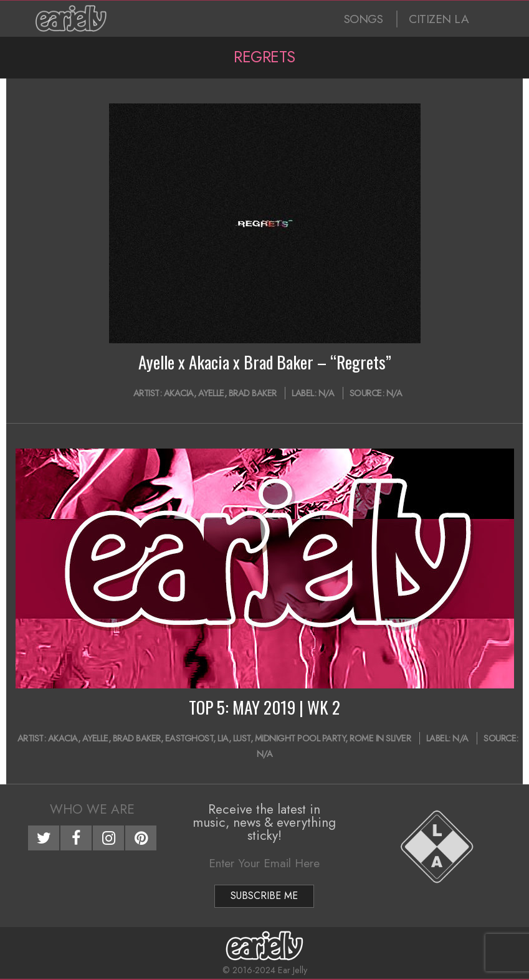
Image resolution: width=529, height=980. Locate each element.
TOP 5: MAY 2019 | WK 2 (264, 707)
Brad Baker (253, 393)
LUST (242, 738)
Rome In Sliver (380, 738)
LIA (223, 738)
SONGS (364, 19)
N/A (326, 393)
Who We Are (92, 809)
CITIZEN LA (439, 19)
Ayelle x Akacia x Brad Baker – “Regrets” (265, 362)
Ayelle (211, 393)
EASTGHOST (189, 738)
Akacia (179, 393)
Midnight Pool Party (300, 738)
